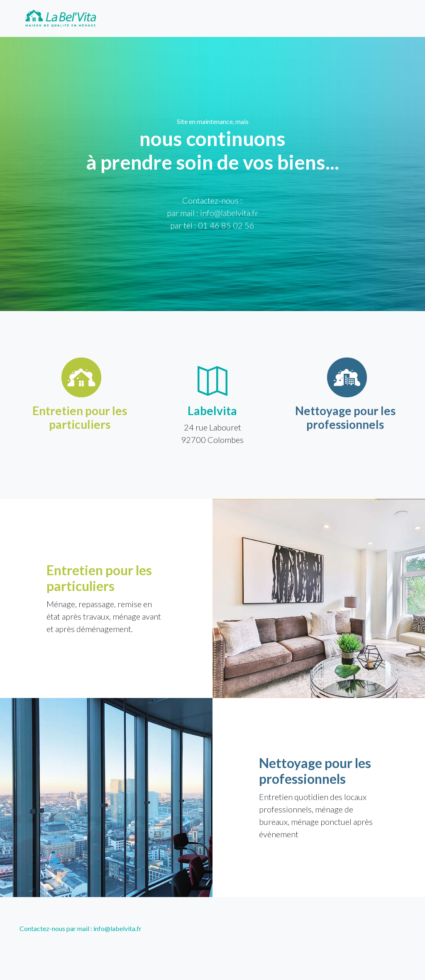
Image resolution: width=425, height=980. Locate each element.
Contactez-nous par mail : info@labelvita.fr (81, 928)
